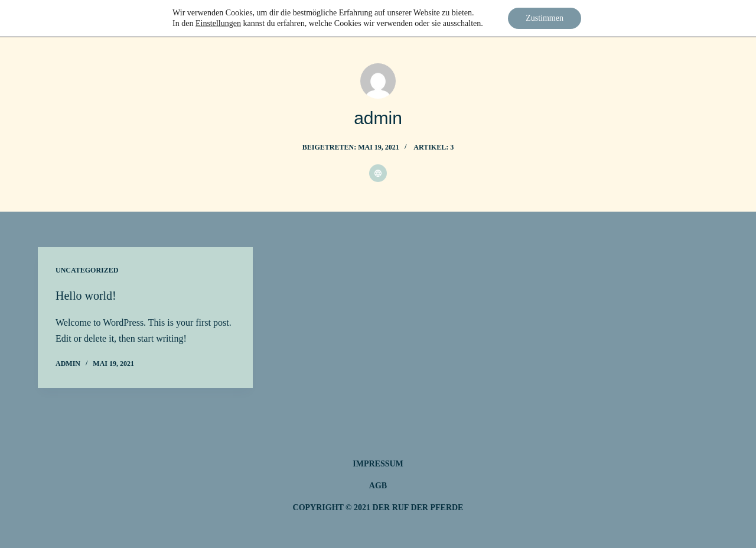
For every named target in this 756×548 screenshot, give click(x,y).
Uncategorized (87, 270)
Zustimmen (545, 18)
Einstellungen (218, 23)
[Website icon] (378, 173)
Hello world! (86, 296)
